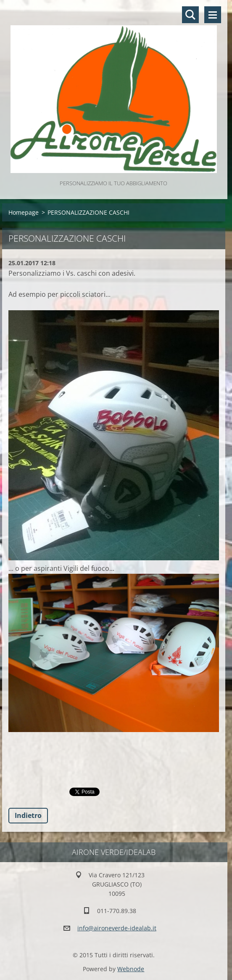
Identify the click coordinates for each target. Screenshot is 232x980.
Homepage (24, 212)
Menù (213, 15)
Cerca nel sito (190, 15)
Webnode (131, 969)
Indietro (28, 815)
